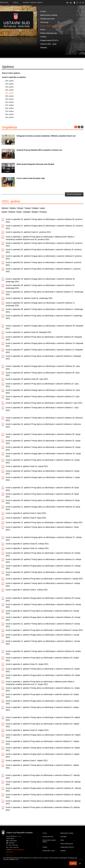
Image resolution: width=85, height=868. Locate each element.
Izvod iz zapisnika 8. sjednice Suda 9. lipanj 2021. (26, 513)
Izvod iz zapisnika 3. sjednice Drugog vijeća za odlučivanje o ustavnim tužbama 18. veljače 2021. (43, 736)
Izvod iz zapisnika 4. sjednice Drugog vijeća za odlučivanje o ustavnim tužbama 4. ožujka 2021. (42, 702)
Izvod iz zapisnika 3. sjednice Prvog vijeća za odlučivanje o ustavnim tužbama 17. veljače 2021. (42, 743)
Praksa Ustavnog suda (67, 844)
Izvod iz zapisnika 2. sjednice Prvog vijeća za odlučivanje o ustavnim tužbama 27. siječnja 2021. (43, 777)
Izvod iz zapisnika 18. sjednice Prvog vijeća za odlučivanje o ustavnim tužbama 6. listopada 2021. (43, 357)
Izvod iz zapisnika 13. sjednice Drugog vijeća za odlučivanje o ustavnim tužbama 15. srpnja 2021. (43, 455)
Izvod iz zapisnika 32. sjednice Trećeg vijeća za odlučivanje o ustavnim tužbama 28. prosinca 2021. (44, 221)
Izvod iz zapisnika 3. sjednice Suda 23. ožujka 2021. (27, 664)
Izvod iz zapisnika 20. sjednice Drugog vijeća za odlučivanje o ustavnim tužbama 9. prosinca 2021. (44, 257)
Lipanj (42, 208)
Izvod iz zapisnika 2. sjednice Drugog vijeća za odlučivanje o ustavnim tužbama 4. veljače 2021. (43, 755)
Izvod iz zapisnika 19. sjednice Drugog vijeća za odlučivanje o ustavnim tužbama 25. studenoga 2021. (40, 280)
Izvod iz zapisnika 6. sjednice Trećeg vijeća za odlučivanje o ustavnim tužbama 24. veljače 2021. (43, 719)
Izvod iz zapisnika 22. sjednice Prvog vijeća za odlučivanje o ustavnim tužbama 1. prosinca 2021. (43, 270)
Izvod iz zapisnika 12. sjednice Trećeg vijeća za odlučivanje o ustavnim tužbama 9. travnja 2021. (43, 625)
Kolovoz (12, 212)
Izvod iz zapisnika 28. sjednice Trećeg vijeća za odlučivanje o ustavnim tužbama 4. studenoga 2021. (44, 311)
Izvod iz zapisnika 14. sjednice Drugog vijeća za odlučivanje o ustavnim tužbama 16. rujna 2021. (43, 391)
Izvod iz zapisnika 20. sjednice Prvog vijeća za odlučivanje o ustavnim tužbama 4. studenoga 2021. (44, 317)
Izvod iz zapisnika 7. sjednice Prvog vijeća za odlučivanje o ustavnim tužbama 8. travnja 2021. (44, 630)
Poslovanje (63, 837)
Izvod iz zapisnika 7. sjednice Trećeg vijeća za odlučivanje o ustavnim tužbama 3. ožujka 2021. (42, 709)
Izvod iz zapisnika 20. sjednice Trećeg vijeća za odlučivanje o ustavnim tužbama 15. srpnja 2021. (43, 448)
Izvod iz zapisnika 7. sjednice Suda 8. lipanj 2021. (26, 518)
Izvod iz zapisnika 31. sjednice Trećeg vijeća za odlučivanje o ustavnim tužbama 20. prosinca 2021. (44, 244)
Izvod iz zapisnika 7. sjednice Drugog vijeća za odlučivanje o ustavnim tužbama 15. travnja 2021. (43, 619)
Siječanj (5, 208)
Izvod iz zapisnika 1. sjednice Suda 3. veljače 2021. (27, 761)
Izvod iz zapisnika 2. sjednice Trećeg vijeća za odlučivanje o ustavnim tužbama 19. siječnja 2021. (43, 796)
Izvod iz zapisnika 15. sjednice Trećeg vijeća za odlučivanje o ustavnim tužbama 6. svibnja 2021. (43, 574)
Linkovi (16, 2)
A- (77, 3)
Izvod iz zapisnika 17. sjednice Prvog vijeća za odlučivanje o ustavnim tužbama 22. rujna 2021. (42, 385)
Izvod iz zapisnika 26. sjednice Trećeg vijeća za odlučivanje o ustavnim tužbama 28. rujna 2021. (43, 374)
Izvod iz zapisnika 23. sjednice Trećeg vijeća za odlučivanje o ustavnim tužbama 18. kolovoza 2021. (44, 419)
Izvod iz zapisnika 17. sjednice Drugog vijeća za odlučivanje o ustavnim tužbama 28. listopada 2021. (44, 327)
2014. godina (9, 114)
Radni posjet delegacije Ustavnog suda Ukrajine (36, 164)
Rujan (19, 212)
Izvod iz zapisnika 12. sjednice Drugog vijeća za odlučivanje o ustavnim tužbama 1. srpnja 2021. (43, 479)
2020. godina (9, 96)
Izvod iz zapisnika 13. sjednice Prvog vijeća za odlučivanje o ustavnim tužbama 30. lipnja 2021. (42, 489)
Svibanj (35, 208)
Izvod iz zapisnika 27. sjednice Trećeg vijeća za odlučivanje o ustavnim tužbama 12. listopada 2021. (44, 351)
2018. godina (9, 102)
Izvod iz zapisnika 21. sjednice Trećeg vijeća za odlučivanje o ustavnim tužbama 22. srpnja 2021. (43, 442)
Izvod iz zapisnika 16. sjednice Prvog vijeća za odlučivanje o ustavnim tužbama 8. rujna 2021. (44, 403)
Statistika (63, 851)
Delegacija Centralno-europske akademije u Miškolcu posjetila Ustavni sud (46, 136)
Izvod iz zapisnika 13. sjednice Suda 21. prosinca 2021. (29, 232)
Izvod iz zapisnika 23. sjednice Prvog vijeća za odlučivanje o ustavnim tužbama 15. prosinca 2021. (44, 251)
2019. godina (9, 99)
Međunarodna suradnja (67, 833)
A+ (83, 3)
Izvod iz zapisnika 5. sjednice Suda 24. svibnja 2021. (27, 548)
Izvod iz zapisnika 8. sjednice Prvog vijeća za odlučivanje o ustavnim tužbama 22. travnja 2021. (42, 612)
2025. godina (9, 81)
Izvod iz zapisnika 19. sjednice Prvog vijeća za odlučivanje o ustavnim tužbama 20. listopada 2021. (44, 338)
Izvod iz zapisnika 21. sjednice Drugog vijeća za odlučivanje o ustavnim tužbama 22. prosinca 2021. (44, 227)
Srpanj (4, 212)
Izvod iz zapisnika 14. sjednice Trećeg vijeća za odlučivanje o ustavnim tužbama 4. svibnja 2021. (43, 585)
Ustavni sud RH (17, 20)
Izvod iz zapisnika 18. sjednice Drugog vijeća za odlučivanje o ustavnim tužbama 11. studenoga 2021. (40, 304)
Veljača (13, 208)
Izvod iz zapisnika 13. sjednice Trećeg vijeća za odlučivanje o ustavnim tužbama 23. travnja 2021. (43, 606)
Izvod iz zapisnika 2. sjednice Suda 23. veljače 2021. (27, 730)
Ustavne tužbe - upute (49, 851)
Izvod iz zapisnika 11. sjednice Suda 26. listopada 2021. (29, 332)
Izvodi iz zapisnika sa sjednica (14, 77)
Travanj (28, 208)
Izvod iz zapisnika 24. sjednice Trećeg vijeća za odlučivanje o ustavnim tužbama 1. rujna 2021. (42, 409)
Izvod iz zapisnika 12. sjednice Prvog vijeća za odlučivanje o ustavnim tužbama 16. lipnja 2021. (42, 495)
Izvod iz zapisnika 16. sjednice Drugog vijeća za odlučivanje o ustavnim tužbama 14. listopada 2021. (44, 345)
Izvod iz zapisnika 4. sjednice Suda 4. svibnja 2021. (27, 590)
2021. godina (9, 93)
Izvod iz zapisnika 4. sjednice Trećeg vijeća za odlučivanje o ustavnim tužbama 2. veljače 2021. (42, 767)
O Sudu (45, 833)
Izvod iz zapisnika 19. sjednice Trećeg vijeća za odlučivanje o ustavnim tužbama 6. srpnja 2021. (42, 472)
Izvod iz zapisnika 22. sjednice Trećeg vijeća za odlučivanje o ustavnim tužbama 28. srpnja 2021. (43, 436)
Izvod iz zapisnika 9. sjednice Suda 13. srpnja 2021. (27, 466)
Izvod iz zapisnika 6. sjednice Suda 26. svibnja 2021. (27, 544)
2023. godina (9, 87)
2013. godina (9, 117)
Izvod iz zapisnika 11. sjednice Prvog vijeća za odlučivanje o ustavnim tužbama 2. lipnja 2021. (44, 522)
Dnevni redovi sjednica (11, 73)
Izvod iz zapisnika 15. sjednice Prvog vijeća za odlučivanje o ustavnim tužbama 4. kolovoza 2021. (43, 425)
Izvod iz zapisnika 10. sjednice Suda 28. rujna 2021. (27, 379)
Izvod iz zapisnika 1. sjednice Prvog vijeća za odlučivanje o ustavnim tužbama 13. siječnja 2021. (43, 809)
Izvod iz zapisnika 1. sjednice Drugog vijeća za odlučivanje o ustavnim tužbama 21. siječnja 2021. (43, 790)
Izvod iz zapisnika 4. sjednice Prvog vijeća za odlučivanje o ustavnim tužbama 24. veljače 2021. (42, 725)
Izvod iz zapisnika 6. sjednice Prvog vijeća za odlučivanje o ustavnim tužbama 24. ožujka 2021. (42, 659)
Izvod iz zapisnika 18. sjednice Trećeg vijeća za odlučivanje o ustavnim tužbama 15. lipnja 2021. (43, 502)
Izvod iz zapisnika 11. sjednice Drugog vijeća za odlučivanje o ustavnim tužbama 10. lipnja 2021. (43, 508)
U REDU (73, 863)
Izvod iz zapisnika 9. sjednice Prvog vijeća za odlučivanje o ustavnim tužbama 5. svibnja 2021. (45, 579)
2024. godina (9, 84)
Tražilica (45, 847)
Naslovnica (4, 2)
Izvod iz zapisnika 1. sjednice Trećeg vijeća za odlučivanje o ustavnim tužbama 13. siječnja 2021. (43, 802)
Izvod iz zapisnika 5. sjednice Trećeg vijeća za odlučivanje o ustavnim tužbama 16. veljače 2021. (43, 749)
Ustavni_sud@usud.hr (18, 850)
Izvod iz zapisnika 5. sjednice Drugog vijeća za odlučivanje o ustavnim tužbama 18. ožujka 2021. (43, 677)
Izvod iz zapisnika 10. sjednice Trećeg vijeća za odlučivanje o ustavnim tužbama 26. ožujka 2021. (43, 653)
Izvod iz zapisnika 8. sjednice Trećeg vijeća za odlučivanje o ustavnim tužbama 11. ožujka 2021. (43, 689)
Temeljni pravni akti (48, 837)
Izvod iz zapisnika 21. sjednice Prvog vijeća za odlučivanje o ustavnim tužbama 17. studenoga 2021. (44, 293)
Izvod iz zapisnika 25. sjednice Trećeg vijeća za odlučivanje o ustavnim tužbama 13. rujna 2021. (43, 398)
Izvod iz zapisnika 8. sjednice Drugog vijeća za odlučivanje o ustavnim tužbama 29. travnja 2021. (43, 599)
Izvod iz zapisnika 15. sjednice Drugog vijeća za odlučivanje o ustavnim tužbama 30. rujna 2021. (43, 368)
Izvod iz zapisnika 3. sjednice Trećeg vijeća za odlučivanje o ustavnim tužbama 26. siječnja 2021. (43, 783)
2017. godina (9, 105)
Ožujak (20, 208)
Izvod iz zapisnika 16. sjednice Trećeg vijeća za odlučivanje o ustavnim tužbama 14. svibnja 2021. (43, 561)
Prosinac (43, 212)
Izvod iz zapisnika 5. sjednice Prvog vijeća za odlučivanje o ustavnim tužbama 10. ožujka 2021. (42, 696)
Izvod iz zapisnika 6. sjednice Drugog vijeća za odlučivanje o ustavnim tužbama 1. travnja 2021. (42, 636)
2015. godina (9, 111)
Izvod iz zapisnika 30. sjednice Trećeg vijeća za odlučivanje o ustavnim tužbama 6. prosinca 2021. (43, 264)
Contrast (75, 3)
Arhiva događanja (74, 194)
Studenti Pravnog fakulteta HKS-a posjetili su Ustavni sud (39, 150)
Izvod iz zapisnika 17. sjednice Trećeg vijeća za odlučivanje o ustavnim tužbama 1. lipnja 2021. (42, 528)
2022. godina (9, 90)
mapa (20, 836)
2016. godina (9, 108)
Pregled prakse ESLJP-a (67, 847)
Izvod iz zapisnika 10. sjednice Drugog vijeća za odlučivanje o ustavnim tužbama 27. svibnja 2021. (44, 539)
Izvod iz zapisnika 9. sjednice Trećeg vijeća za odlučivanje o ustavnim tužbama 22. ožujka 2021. (43, 670)
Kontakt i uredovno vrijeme (33, 2)
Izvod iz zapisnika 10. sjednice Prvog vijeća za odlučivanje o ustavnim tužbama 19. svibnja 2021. (43, 554)
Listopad (27, 212)
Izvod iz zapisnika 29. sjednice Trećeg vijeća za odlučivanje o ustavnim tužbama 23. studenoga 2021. (40, 287)
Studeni (35, 212)
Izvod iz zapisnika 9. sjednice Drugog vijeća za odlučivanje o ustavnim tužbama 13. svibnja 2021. (43, 567)
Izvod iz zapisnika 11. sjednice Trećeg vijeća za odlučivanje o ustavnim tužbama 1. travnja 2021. (43, 643)
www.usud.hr (10, 852)
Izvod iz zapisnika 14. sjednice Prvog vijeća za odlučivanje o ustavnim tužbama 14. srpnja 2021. (43, 461)
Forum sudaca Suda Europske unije (31, 178)
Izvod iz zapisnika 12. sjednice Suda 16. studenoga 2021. (29, 298)
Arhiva (62, 840)
